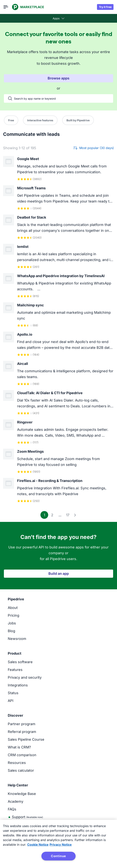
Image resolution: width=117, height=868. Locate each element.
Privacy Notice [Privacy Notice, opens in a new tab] (61, 845)
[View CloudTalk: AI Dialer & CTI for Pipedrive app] (58, 403)
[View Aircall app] (58, 374)
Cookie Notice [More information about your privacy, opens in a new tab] (38, 845)
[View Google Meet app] (58, 169)
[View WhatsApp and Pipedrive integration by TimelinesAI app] (58, 286)
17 (68, 515)
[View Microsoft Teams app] (58, 198)
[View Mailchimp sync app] (58, 315)
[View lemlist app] (58, 256)
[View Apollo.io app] (58, 344)
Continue (58, 856)
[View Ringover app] (58, 432)
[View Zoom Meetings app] (58, 461)
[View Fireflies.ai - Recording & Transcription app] (58, 491)
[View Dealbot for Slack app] (58, 227)
